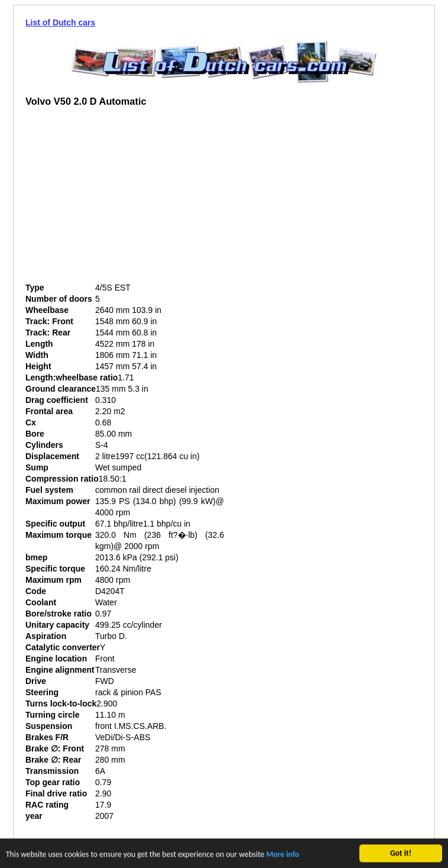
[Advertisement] (125, 199)
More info (283, 856)
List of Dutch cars (60, 22)
